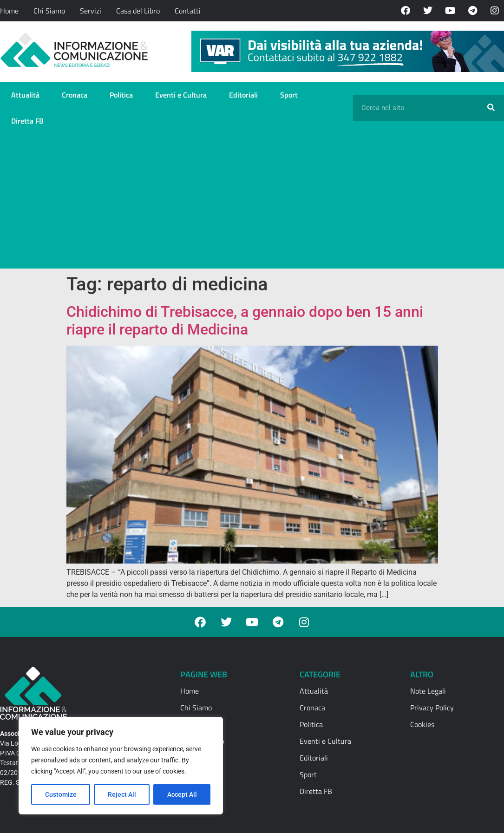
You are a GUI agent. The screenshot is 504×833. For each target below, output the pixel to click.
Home (9, 11)
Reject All (122, 794)
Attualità (25, 95)
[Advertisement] (252, 203)
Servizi (91, 11)
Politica (121, 95)
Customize (61, 794)
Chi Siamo (49, 11)
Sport (289, 95)
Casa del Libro (138, 11)
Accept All (182, 794)
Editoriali (243, 95)
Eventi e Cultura (181, 95)
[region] (121, 766)
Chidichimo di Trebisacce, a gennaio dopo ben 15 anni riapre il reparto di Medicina (245, 321)
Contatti (188, 11)
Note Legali (428, 691)
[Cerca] (491, 108)
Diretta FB (27, 121)
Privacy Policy (432, 708)
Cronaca (75, 95)
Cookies (422, 724)
